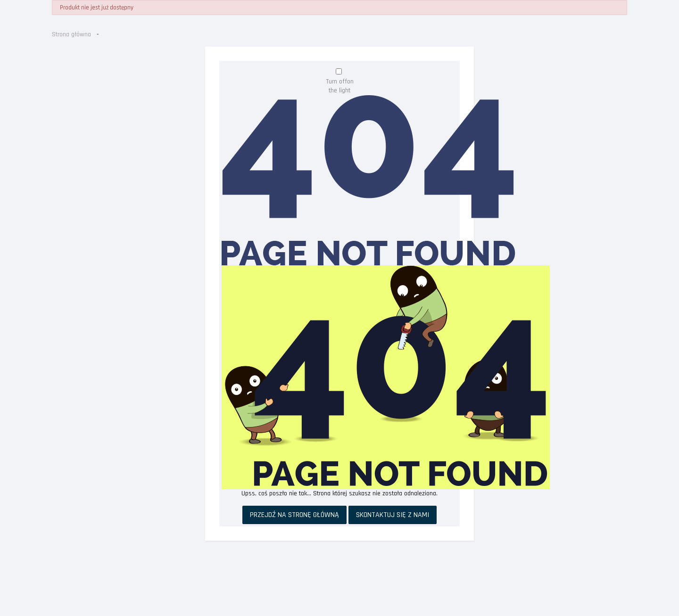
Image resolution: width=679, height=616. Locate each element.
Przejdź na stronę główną (294, 515)
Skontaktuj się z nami (393, 515)
